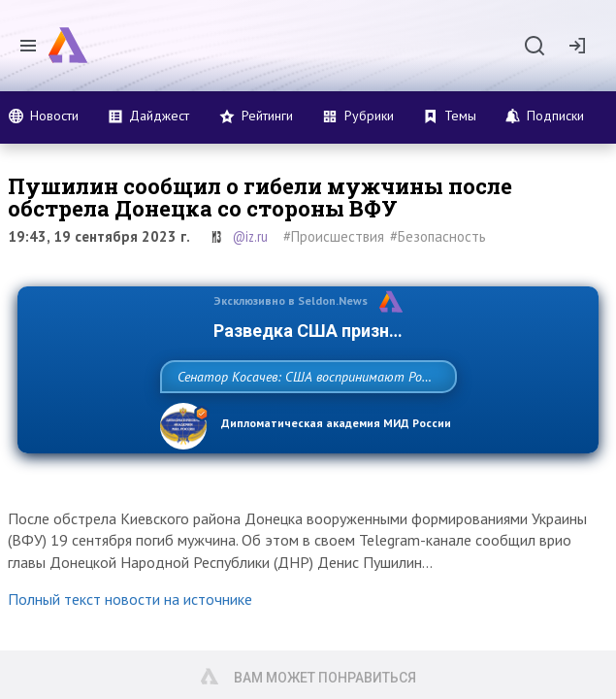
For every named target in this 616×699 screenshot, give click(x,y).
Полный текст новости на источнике (130, 642)
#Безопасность (438, 236)
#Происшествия (334, 236)
